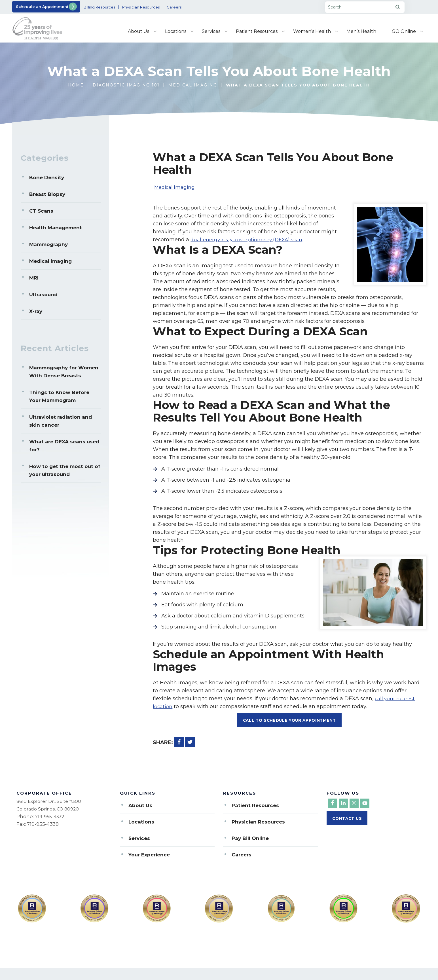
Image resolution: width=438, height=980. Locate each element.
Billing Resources (114, 7)
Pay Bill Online (250, 839)
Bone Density (47, 177)
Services (211, 31)
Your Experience (149, 855)
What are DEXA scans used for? (64, 446)
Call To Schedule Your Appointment (289, 720)
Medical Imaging (193, 85)
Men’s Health (361, 31)
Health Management (56, 228)
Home (76, 85)
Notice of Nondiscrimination (210, 977)
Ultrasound (43, 295)
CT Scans (41, 211)
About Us (138, 31)
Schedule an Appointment (44, 7)
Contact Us (348, 821)
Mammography (48, 244)
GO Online (404, 31)
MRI (34, 278)
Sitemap (115, 977)
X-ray (36, 311)
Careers (203, 7)
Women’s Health (312, 31)
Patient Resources (257, 31)
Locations (176, 31)
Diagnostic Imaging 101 (126, 85)
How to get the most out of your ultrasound (65, 470)
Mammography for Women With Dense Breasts (64, 372)
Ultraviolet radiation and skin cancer (61, 421)
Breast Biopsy (47, 194)
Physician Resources (163, 7)
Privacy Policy (151, 977)
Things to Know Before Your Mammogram (59, 396)
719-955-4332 (51, 817)
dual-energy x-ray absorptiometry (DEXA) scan (250, 240)
